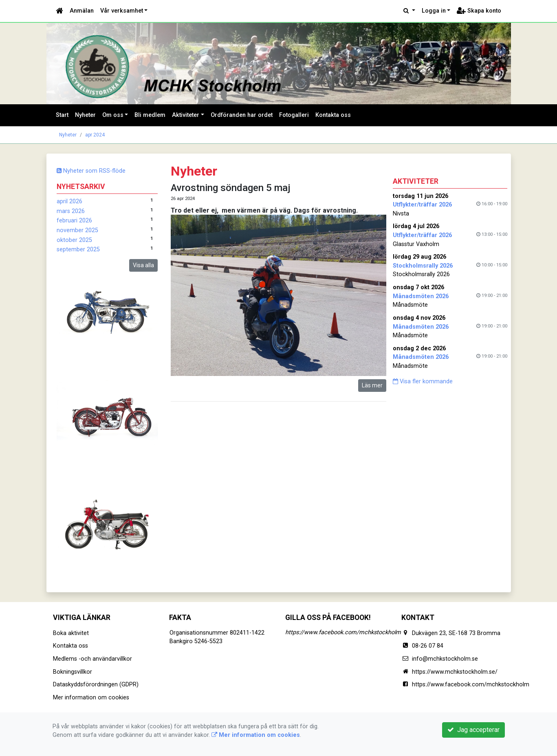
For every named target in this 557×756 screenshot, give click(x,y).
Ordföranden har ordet (242, 115)
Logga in (434, 11)
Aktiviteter (186, 115)
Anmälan (82, 11)
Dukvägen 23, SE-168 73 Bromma (456, 633)
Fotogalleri (294, 115)
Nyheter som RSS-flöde (91, 171)
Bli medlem (150, 115)
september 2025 (78, 249)
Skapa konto (479, 11)
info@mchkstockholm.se (445, 659)
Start (62, 115)
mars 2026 (71, 211)
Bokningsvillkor (73, 672)
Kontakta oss (333, 115)
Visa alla (143, 265)
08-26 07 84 (428, 646)
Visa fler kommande (423, 381)
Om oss (113, 115)
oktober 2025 (74, 240)
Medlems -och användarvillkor (92, 659)
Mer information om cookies (91, 698)
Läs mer (372, 385)
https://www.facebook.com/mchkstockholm (343, 632)
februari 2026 (74, 221)
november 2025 (77, 230)
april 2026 (69, 201)
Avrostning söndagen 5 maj (231, 188)
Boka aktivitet (71, 633)
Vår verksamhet (122, 11)
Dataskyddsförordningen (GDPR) (96, 685)
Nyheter (85, 115)
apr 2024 (95, 135)
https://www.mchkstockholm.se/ (455, 672)
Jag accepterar (473, 730)
